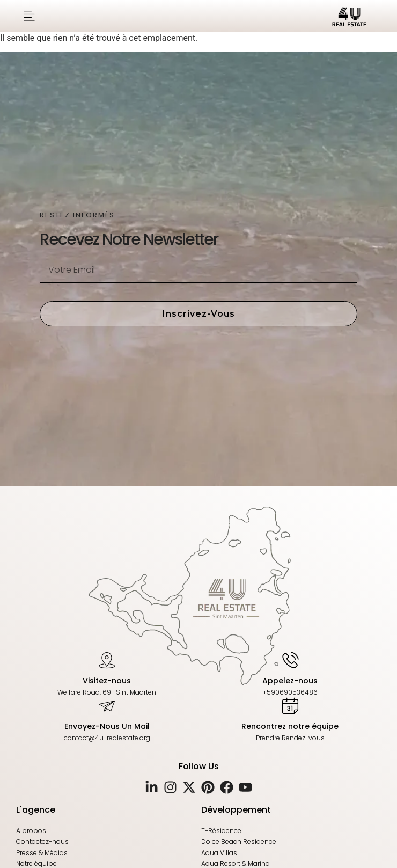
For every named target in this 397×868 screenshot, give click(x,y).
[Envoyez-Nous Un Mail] (107, 705)
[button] (29, 16)
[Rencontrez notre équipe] (290, 705)
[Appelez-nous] (290, 659)
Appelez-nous (290, 680)
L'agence (36, 810)
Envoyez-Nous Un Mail (107, 726)
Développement (236, 810)
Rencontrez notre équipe (290, 726)
